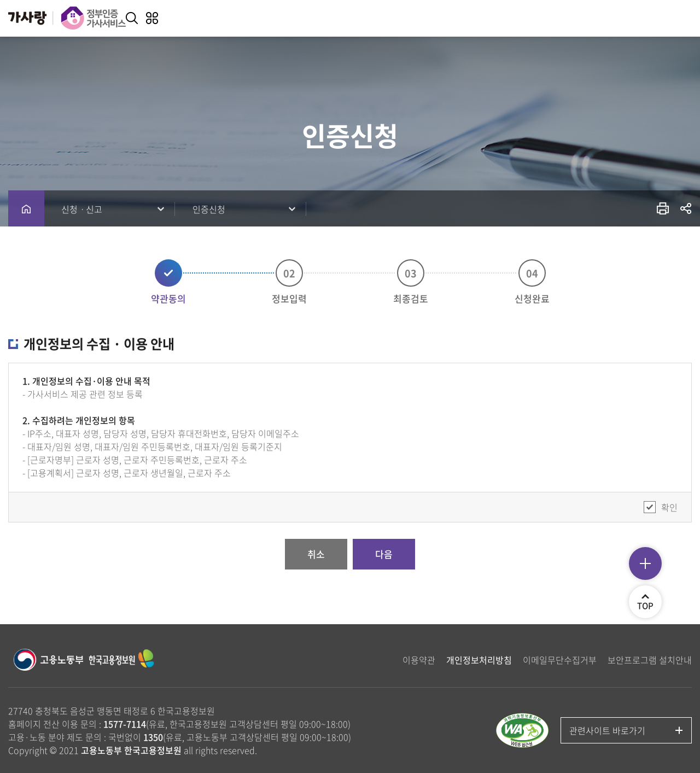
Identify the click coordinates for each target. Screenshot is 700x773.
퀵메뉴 (645, 563)
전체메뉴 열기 (152, 18)
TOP (649, 606)
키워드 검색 (132, 18)
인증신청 (209, 209)
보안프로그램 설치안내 (650, 660)
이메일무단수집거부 (560, 660)
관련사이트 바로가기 (607, 730)
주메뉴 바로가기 (0, 0)
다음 (384, 554)
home (26, 208)
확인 (669, 507)
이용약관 (419, 660)
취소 (316, 554)
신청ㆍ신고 (82, 209)
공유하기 (686, 208)
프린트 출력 (663, 208)
